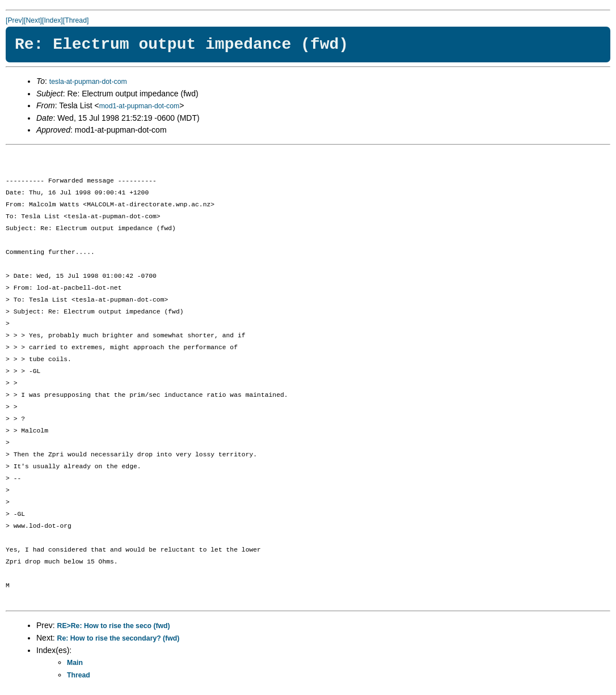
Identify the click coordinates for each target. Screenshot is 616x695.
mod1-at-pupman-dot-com (140, 106)
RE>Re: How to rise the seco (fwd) (114, 626)
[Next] (33, 20)
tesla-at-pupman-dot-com (88, 82)
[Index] (52, 20)
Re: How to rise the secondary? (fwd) (119, 638)
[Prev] (15, 20)
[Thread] (76, 20)
